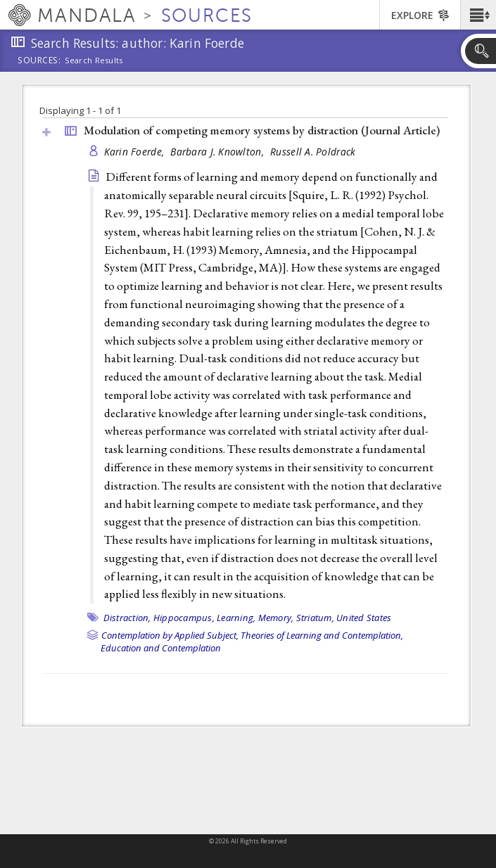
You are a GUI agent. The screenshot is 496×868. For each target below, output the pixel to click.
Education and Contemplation (161, 648)
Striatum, (315, 618)
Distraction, (127, 618)
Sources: (39, 61)
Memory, (276, 618)
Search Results (94, 60)
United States (364, 618)
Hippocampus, (184, 618)
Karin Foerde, (136, 152)
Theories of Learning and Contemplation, (322, 635)
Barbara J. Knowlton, (218, 152)
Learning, (236, 618)
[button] (478, 15)
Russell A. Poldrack (313, 152)
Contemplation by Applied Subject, (170, 635)
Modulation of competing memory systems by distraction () (262, 130)
